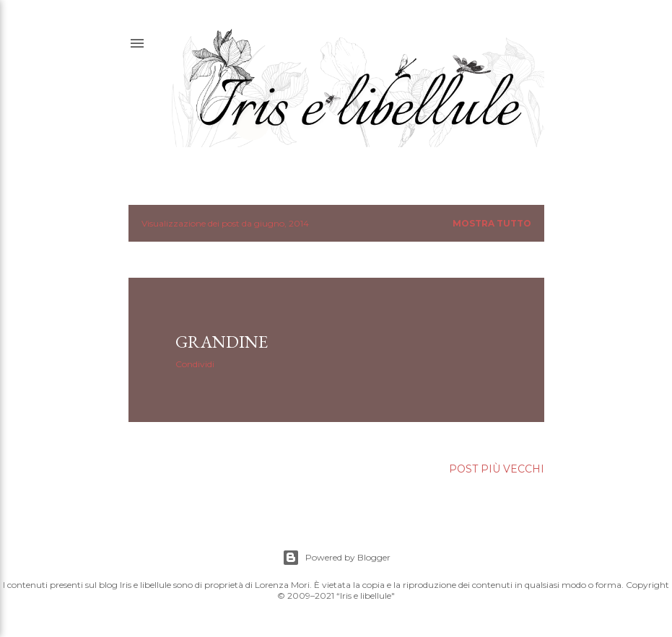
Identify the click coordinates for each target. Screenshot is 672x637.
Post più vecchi (497, 469)
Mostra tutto (492, 223)
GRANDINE (222, 342)
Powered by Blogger (336, 558)
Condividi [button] (195, 364)
